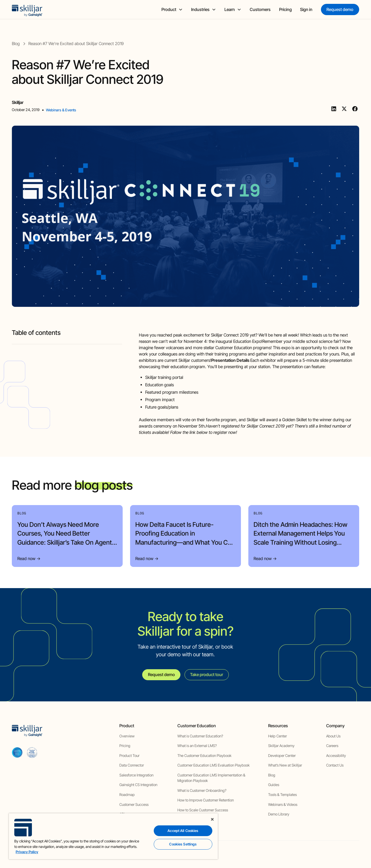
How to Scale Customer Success (203, 810)
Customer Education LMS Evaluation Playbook (214, 765)
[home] (27, 9)
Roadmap (127, 795)
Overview (127, 736)
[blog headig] (67, 342)
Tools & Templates (282, 795)
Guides (274, 785)
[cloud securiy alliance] (32, 752)
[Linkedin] (334, 109)
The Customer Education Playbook (204, 756)
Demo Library (279, 814)
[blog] (16, 44)
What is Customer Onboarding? (202, 790)
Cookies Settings (183, 844)
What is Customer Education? (200, 736)
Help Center (277, 736)
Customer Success (134, 804)
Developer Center (282, 756)
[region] (113, 836)
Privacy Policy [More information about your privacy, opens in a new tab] (27, 852)
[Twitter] (344, 109)
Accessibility (336, 756)
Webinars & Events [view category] (61, 110)
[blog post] (76, 44)
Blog (272, 775)
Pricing (285, 9)
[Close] (212, 819)
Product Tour (129, 756)
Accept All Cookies (183, 831)
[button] (172, 9)
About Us (333, 736)
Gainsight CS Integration (138, 785)
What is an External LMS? (197, 746)
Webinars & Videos (283, 804)
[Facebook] (355, 109)
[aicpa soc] (17, 752)
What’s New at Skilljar (285, 765)
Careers (332, 746)
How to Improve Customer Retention (206, 800)
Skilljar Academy (281, 746)
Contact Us (335, 765)
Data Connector (132, 765)
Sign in (306, 9)
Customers (260, 9)
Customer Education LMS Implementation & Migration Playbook (211, 778)
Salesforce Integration (136, 775)
